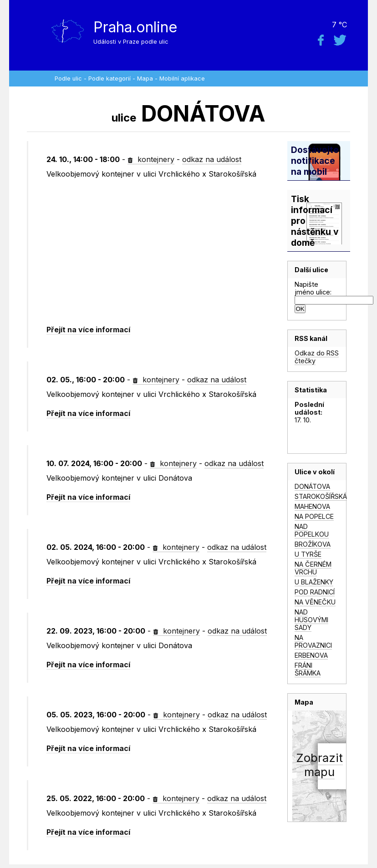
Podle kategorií (110, 79)
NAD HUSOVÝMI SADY (311, 620)
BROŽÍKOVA (313, 544)
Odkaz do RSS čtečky (317, 357)
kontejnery (151, 159)
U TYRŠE (308, 554)
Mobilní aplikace (182, 79)
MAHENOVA (312, 506)
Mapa (145, 79)
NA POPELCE (314, 516)
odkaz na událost (212, 159)
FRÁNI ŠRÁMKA (308, 669)
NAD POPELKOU (312, 530)
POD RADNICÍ (315, 592)
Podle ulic (68, 79)
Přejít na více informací (88, 330)
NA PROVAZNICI (313, 641)
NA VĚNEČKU (315, 602)
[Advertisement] (164, 252)
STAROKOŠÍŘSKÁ (321, 496)
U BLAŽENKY (314, 582)
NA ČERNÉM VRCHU (313, 568)
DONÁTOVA (312, 486)
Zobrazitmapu (319, 765)
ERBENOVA (311, 655)
